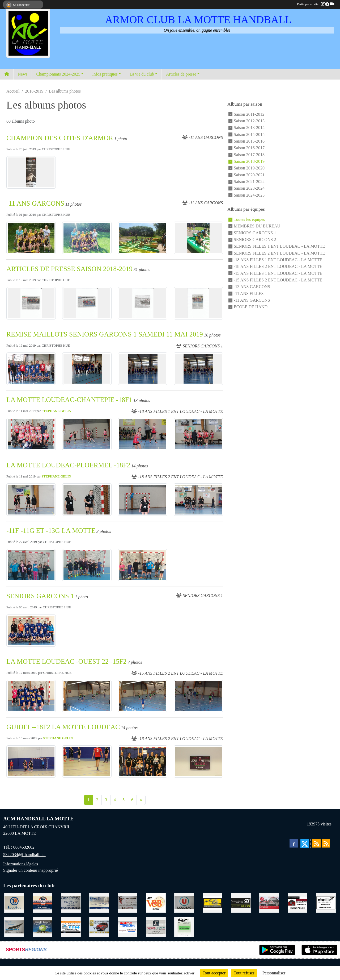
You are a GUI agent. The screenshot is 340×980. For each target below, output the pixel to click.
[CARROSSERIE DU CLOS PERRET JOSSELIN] (43, 902)
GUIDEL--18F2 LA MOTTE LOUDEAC (63, 727)
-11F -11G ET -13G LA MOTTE (51, 531)
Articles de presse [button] (181, 74)
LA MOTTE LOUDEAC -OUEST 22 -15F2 (66, 661)
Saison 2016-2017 (249, 148)
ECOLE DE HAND (251, 307)
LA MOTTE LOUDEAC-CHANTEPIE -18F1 (69, 400)
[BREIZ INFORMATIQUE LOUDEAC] (71, 926)
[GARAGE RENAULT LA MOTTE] (99, 926)
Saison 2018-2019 (249, 161)
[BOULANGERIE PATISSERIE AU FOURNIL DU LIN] (213, 902)
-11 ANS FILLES (249, 294)
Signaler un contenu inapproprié (31, 870)
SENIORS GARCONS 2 (255, 240)
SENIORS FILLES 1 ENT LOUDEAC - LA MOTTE (279, 246)
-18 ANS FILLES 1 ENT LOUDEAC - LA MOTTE (278, 260)
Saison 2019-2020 (249, 168)
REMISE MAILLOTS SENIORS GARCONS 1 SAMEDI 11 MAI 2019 (105, 334)
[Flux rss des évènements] (326, 843)
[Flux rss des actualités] (316, 843)
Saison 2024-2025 (249, 195)
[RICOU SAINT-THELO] (184, 926)
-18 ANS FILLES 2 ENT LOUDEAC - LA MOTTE (278, 267)
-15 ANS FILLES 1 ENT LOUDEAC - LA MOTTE (278, 273)
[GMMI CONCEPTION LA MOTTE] (14, 926)
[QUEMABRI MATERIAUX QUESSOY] (128, 926)
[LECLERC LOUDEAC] (14, 902)
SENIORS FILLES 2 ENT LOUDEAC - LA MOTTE (279, 253)
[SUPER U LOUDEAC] (184, 902)
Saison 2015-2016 (249, 141)
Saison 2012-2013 (249, 121)
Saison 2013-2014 (249, 128)
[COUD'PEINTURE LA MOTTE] (128, 902)
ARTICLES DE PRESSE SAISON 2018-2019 (69, 269)
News (23, 74)
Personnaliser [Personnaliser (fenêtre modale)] (274, 973)
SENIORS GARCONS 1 (40, 596)
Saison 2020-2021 (249, 175)
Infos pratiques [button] (105, 74)
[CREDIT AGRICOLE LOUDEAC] (241, 902)
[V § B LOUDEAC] (156, 902)
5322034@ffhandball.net (24, 855)
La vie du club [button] (142, 74)
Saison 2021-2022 (249, 182)
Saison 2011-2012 (249, 114)
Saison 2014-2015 (249, 134)
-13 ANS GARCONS (252, 287)
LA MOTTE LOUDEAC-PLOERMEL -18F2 (68, 465)
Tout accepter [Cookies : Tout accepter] (214, 973)
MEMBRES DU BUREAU (257, 226)
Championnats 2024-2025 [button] (58, 74)
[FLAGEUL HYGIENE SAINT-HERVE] (156, 926)
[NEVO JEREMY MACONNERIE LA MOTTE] (298, 902)
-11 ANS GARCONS (35, 203)
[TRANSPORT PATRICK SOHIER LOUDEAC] (43, 926)
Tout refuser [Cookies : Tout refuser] (244, 973)
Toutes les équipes (249, 219)
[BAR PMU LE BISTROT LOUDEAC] (269, 902)
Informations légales (21, 864)
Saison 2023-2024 (249, 188)
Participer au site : (316, 4)
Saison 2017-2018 (249, 155)
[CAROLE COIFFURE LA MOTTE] (71, 902)
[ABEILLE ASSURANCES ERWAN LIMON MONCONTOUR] (326, 902)
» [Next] (141, 800)
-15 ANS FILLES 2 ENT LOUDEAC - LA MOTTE (278, 280)
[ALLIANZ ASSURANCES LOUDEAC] (99, 902)
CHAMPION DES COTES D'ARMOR (60, 138)
